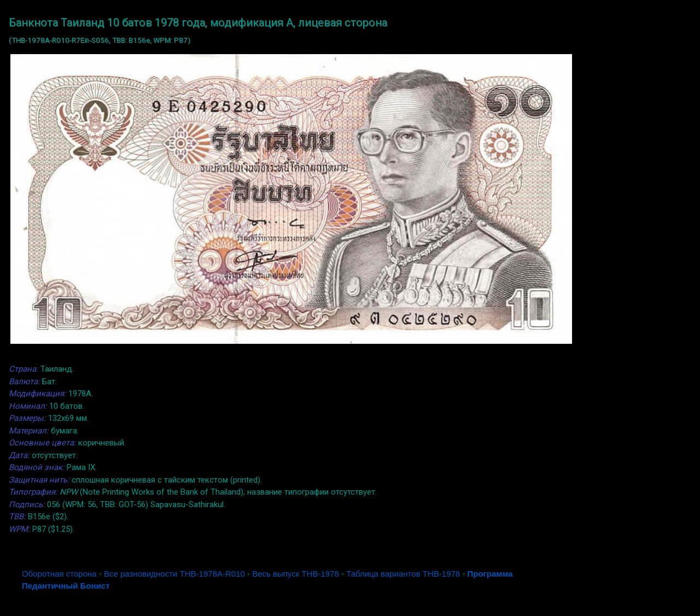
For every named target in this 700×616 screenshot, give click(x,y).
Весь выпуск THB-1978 (296, 574)
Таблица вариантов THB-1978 (403, 574)
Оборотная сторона (59, 574)
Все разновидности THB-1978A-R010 (174, 574)
